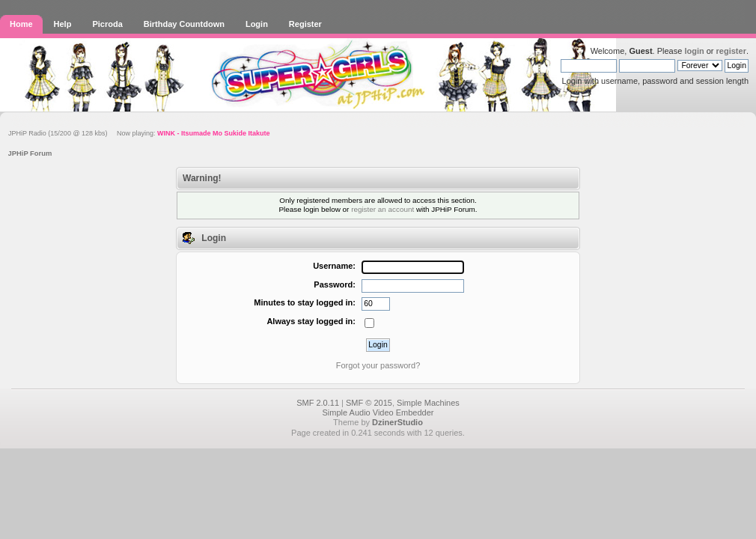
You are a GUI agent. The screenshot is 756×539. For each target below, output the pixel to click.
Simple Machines (428, 403)
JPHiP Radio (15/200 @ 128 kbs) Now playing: (139, 133)
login (694, 51)
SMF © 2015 (369, 403)
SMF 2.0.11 (318, 403)
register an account (382, 209)
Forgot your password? (378, 365)
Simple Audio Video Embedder (378, 412)
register (731, 51)
